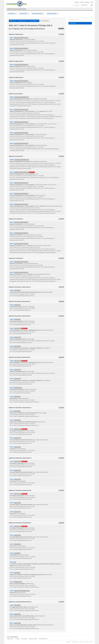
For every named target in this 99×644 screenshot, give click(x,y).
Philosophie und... (23, 21)
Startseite (77, 2)
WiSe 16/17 (13, 21)
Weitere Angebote (52, 14)
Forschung (24, 639)
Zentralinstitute (24, 14)
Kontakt (82, 2)
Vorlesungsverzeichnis (17, 9)
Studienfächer (85, 5)
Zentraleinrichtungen (38, 14)
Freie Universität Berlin (13, 637)
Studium (17, 639)
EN (78, 5)
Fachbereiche (12, 14)
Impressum (87, 2)
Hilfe (92, 2)
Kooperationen (43, 639)
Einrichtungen (33, 639)
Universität (10, 639)
